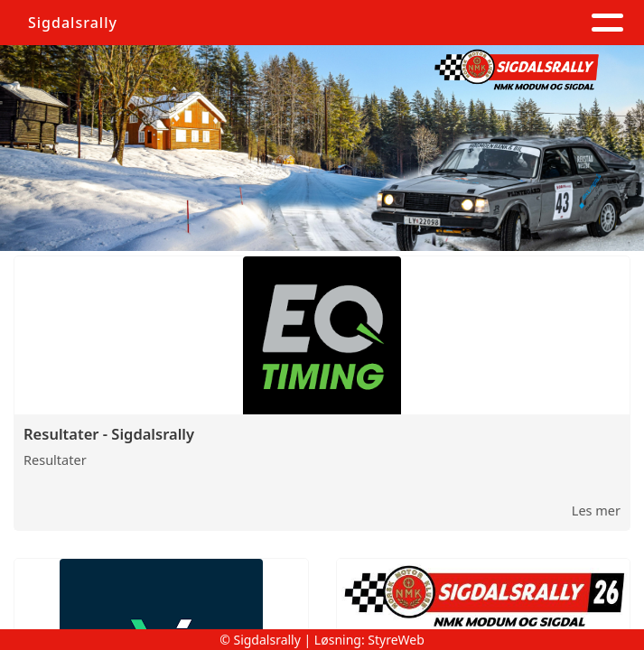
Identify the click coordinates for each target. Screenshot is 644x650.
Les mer (596, 510)
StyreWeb (396, 640)
